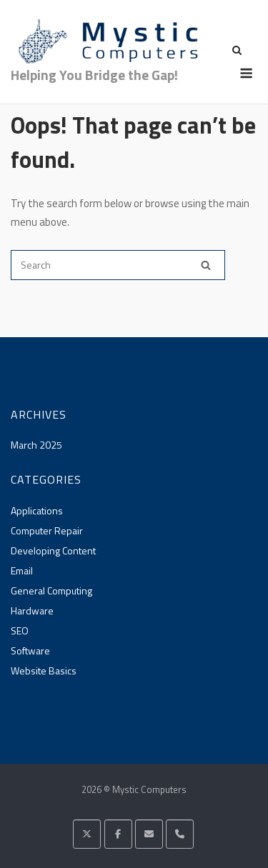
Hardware (32, 610)
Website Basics (44, 670)
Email (22, 570)
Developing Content (53, 550)
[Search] (206, 265)
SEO (20, 630)
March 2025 (36, 445)
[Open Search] (237, 51)
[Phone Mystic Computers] (180, 834)
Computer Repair (47, 530)
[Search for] (118, 265)
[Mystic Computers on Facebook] (118, 834)
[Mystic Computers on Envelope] (149, 834)
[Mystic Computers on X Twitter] (87, 834)
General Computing (51, 590)
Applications (37, 510)
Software (30, 650)
